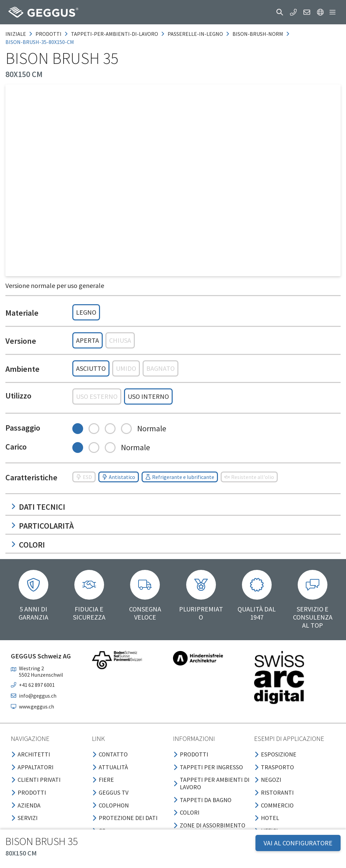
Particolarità (42, 526)
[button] (280, 12)
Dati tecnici (38, 507)
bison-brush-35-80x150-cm (40, 42)
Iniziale (16, 34)
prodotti (48, 34)
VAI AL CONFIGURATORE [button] (298, 843)
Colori (28, 545)
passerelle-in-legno (195, 34)
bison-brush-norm (258, 34)
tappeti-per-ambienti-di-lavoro (115, 34)
